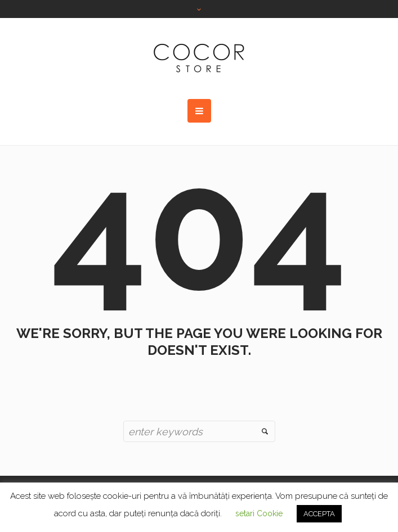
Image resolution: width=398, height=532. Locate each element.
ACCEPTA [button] (319, 514)
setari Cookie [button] (259, 513)
